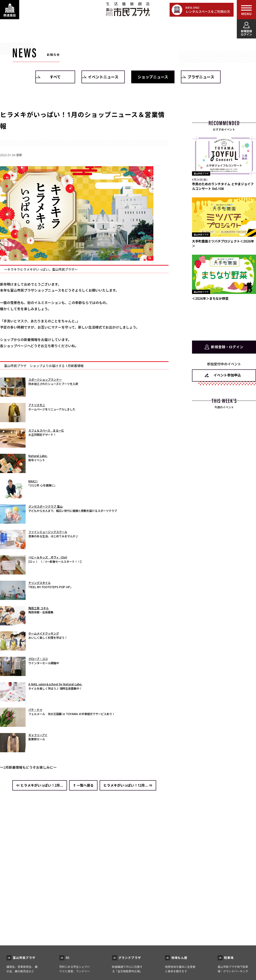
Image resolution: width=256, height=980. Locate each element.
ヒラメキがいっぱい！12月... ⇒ (128, 785)
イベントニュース (103, 77)
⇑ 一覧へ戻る (83, 785)
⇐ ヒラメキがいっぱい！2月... (40, 785)
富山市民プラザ (128, 9)
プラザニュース (201, 77)
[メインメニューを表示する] (246, 10)
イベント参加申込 (227, 375)
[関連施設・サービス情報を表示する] (10, 10)
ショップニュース (153, 77)
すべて (55, 77)
